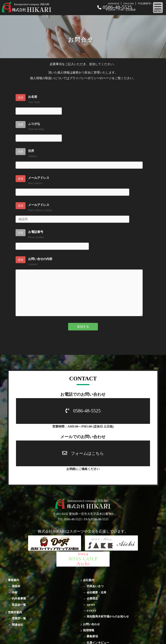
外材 (15, 592)
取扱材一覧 (19, 605)
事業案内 (14, 580)
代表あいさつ (95, 586)
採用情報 (89, 630)
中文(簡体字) (145, 3)
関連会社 (18, 625)
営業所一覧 (19, 618)
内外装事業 (19, 598)
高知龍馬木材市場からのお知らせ (108, 616)
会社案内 (89, 580)
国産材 (16, 586)
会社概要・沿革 (97, 592)
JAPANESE (113, 3)
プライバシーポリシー (85, 78)
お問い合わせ (91, 624)
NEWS (91, 605)
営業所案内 (15, 612)
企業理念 (92, 598)
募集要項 (92, 636)
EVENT (92, 611)
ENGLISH (129, 3)
